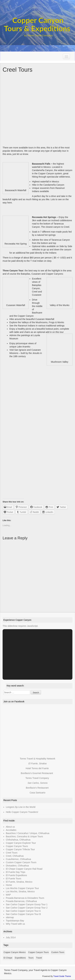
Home (9, 885)
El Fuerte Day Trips (16, 872)
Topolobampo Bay (15, 921)
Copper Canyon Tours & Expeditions (37, 24)
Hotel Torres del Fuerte (37, 768)
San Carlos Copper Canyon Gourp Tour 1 (27, 904)
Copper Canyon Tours (17, 846)
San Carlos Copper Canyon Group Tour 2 (27, 908)
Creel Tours (12, 853)
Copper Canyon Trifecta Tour (20, 849)
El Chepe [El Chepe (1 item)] (8, 958)
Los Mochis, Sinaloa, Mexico (20, 891)
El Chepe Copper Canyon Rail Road (24, 869)
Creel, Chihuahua (15, 856)
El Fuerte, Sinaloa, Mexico (19, 882)
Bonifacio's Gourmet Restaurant (37, 773)
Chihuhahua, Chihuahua (18, 840)
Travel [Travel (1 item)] (39, 958)
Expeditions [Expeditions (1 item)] (20, 958)
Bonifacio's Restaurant (37, 788)
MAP (8, 895)
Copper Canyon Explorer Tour (21, 843)
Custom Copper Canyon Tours (21, 862)
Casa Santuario (38, 793)
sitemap (10, 917)
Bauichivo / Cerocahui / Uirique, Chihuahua (28, 833)
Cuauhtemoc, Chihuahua (18, 859)
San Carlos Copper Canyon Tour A (23, 911)
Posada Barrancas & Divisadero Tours (25, 898)
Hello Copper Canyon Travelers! (22, 812)
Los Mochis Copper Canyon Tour (22, 888)
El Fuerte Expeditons (16, 875)
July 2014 (11, 937)
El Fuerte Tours (14, 879)
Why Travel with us (15, 924)
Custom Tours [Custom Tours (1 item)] (58, 952)
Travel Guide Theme (62, 976)
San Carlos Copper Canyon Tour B (23, 914)
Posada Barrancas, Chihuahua (21, 901)
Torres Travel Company (37, 778)
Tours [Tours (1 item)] (31, 958)
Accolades (11, 830)
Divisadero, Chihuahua (17, 866)
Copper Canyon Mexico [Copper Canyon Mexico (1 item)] (15, 952)
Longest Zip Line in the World (21, 807)
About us (10, 827)
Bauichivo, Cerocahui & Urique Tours (24, 836)
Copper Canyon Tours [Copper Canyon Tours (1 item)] (38, 952)
